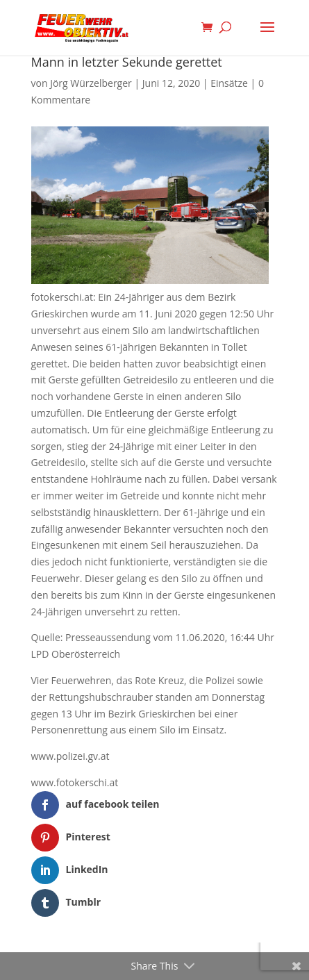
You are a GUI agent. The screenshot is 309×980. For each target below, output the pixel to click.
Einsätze (229, 83)
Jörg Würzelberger (91, 83)
